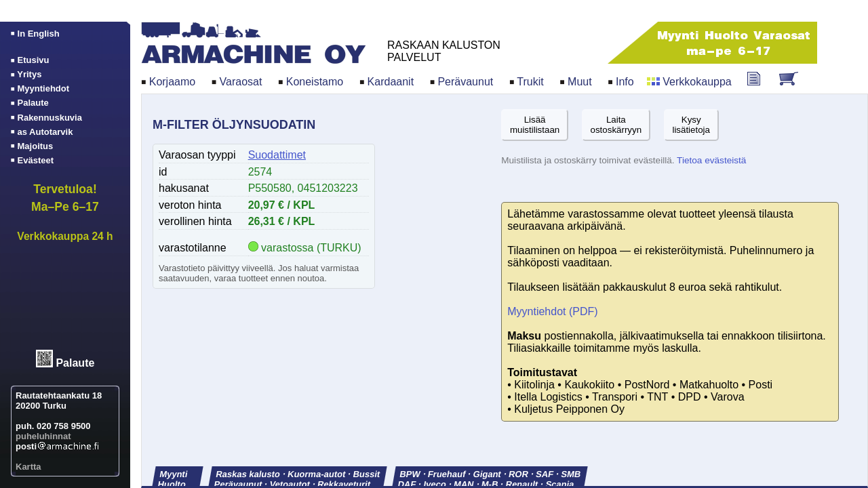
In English (39, 34)
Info (625, 82)
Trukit (530, 82)
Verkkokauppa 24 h (65, 236)
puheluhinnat (43, 436)
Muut (580, 82)
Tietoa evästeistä (711, 160)
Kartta (28, 467)
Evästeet (36, 160)
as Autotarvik (45, 132)
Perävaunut (465, 82)
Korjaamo (172, 82)
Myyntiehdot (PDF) (552, 311)
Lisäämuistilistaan (535, 125)
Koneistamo (315, 82)
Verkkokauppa (697, 82)
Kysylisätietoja (691, 125)
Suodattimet (277, 155)
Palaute (75, 364)
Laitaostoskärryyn (616, 125)
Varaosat (241, 82)
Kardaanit (391, 82)
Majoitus (36, 146)
